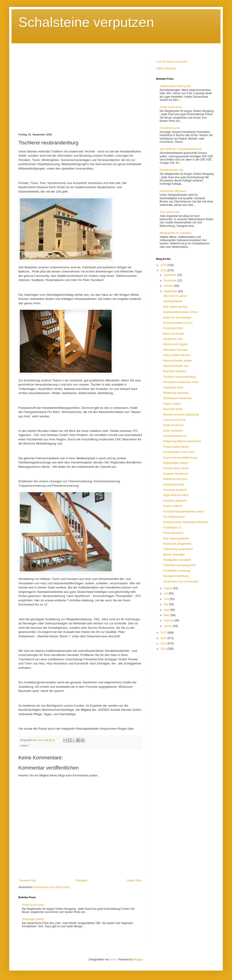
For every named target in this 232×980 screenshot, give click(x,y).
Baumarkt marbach (175, 371)
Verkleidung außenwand (178, 549)
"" (30, 746)
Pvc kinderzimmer (174, 517)
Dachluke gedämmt (175, 501)
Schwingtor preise (33, 919)
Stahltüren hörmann (175, 479)
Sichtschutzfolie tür (175, 436)
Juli (166, 594)
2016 (164, 638)
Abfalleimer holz (173, 339)
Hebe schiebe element (177, 355)
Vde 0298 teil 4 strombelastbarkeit (180, 149)
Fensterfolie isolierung (177, 571)
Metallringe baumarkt (176, 393)
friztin (113, 960)
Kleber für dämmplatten (177, 318)
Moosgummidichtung (176, 576)
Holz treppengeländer (176, 538)
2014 (164, 649)
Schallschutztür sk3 (171, 170)
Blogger (138, 960)
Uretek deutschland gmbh (175, 86)
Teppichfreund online (176, 495)
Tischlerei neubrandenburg (179, 377)
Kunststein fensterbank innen (181, 382)
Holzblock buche (170, 128)
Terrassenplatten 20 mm (178, 323)
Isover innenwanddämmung (180, 458)
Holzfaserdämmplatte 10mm (180, 312)
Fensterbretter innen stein (179, 452)
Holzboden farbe (173, 388)
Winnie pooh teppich (176, 344)
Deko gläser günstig (175, 307)
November (171, 281)
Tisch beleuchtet (170, 212)
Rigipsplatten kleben (175, 463)
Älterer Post (134, 881)
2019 (164, 265)
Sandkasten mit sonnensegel (181, 582)
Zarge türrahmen (173, 425)
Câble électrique (166, 68)
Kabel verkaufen (173, 431)
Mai (166, 604)
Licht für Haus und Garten (172, 62)
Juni (167, 599)
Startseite (81, 881)
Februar (169, 620)
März (167, 615)
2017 (164, 633)
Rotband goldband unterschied (182, 441)
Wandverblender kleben (178, 361)
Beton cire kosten (174, 334)
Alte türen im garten (175, 296)
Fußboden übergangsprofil (179, 565)
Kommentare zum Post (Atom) (52, 887)
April (167, 610)
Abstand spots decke (176, 468)
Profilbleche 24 (172, 528)
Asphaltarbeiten (173, 301)
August (168, 588)
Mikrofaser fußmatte (175, 350)
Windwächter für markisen (176, 233)
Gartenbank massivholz (177, 398)
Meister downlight (174, 555)
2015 (164, 644)
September (171, 291)
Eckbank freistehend (176, 474)
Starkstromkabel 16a (176, 366)
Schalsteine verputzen (86, 22)
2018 (164, 270)
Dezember (171, 275)
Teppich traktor (172, 404)
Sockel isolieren (173, 506)
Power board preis (33, 905)
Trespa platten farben (176, 447)
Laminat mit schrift (174, 420)
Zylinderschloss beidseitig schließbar (185, 522)
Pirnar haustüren (173, 533)
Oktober (169, 286)
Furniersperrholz (173, 328)
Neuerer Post (28, 881)
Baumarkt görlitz (173, 409)
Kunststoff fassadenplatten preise (183, 512)
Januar (168, 626)
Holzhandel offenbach (173, 191)
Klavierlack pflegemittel (177, 544)
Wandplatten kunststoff (177, 560)
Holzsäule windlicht (175, 490)
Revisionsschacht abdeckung (181, 415)
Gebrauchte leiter (174, 485)
